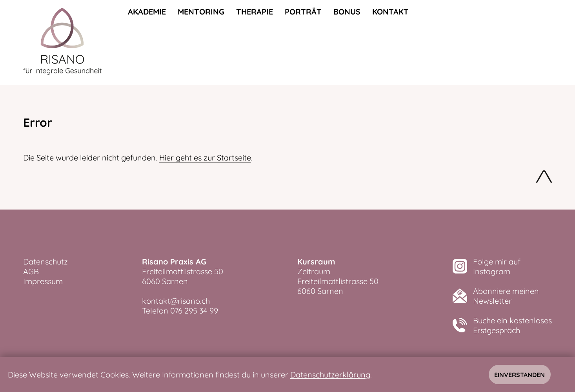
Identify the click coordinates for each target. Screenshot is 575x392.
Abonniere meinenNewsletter (506, 296)
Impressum (43, 281)
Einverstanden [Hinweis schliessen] (520, 375)
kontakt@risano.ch (176, 301)
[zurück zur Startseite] (62, 42)
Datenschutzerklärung (330, 375)
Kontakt (390, 12)
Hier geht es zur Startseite (205, 158)
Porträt (303, 12)
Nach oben (544, 178)
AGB (31, 271)
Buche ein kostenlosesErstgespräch (512, 325)
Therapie (255, 12)
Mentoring (201, 12)
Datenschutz (45, 262)
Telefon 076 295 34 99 (180, 311)
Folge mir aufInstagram (497, 266)
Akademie (147, 12)
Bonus (347, 12)
